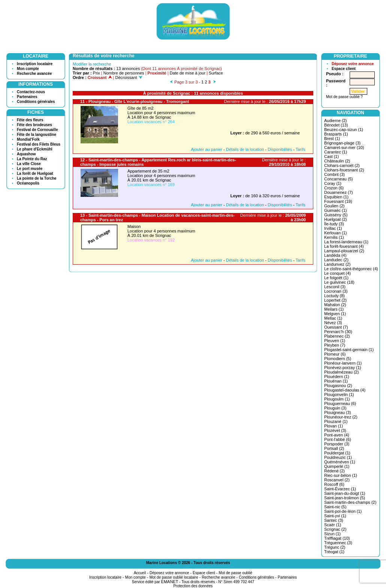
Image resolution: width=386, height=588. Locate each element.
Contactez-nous (31, 92)
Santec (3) (334, 520)
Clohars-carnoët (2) (342, 165)
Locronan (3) (336, 291)
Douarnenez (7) (338, 192)
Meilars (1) (334, 309)
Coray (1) (333, 183)
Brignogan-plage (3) (342, 143)
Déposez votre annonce (353, 64)
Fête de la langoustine (37, 135)
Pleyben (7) (335, 345)
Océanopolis (28, 183)
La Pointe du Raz (32, 159)
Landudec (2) (336, 260)
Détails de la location (245, 149)
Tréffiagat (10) (337, 538)
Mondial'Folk (28, 139)
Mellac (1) (333, 318)
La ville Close (29, 164)
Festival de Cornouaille (37, 130)
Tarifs (301, 149)
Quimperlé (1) (337, 466)
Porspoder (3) (337, 444)
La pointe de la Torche (37, 178)
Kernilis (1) (334, 237)
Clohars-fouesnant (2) (344, 170)
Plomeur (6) (335, 354)
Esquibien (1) (336, 197)
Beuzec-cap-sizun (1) (344, 130)
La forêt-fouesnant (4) (344, 246)
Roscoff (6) (334, 484)
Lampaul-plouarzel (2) (344, 251)
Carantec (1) (336, 152)
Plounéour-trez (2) (341, 417)
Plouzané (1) (336, 421)
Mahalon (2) (335, 305)
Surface (216, 73)
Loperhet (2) (335, 300)
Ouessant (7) (336, 327)
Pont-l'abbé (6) (338, 439)
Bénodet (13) (336, 125)
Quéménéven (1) (340, 462)
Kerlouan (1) (336, 233)
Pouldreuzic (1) (338, 457)
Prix (96, 73)
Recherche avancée (34, 74)
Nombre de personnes (124, 73)
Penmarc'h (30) (338, 332)
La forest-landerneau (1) (346, 242)
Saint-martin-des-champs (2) (350, 502)
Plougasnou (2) (338, 386)
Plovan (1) (334, 426)
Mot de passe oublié (236, 573)
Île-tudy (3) (334, 224)
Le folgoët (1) (336, 278)
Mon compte (28, 69)
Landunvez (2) (337, 264)
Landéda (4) (335, 255)
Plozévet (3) (335, 430)
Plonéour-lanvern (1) (343, 363)
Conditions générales (36, 102)
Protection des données (193, 586)
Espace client (344, 69)
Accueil (140, 573)
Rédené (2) (334, 471)
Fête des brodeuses (34, 125)
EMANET (170, 582)
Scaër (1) (333, 525)
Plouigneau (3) (338, 412)
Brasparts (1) (336, 134)
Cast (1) (331, 156)
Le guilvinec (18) (339, 282)
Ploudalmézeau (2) (341, 372)
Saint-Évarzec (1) (340, 489)
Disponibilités (280, 149)
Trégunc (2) (335, 547)
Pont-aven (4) (337, 435)
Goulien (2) (334, 206)
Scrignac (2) (335, 529)
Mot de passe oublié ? (344, 97)
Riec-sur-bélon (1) (341, 475)
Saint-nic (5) (335, 507)
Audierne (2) (336, 121)
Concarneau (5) (338, 179)
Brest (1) (332, 138)
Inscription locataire (35, 64)
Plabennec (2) (337, 336)
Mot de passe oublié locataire (174, 577)
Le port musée (30, 169)
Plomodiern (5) (338, 359)
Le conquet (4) (337, 273)
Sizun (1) (332, 534)
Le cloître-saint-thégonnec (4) (351, 269)
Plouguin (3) (335, 408)
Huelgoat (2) (336, 219)
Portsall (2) (334, 448)
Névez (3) (333, 323)
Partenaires (27, 97)
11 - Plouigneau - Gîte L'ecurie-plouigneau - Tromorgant (135, 101)
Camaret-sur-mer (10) (344, 147)
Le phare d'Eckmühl (35, 149)
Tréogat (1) (334, 552)
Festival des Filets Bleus (39, 144)
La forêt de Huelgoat (35, 173)
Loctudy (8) (334, 296)
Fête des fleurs (30, 120)
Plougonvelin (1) (339, 394)
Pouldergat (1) (337, 453)
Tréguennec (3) (338, 543)
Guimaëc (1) (336, 210)
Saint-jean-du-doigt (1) (345, 493)
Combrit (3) (334, 174)
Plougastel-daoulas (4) (345, 390)
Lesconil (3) (335, 287)
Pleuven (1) (335, 341)
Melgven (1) (335, 314)
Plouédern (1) (337, 377)
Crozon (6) (334, 188)
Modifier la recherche (92, 64)
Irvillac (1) (333, 228)
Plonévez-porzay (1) (343, 368)
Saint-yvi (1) (335, 516)
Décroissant (129, 77)
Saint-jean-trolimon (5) (345, 498)
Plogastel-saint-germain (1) (349, 350)
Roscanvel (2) (337, 480)
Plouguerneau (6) (340, 403)
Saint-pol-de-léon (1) (343, 511)
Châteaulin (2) (337, 161)
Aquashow (26, 154)
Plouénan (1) (336, 381)
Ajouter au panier (206, 149)
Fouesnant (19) (338, 201)
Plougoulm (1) (337, 399)
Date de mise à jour (188, 73)
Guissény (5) (336, 215)
